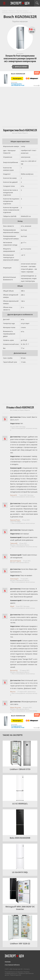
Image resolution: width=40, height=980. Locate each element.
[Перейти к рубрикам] (4, 3)
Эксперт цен (20, 3)
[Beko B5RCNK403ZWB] (20, 822)
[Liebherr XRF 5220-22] (20, 928)
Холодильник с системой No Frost (18, 85)
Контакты (27, 969)
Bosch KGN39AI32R (18, 74)
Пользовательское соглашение (14, 972)
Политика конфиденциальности (17, 973)
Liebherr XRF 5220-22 (20, 944)
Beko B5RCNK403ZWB (20, 838)
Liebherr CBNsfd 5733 (20, 769)
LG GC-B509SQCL (20, 804)
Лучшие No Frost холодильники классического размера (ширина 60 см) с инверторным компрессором (20, 59)
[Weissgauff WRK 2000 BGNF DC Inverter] (20, 891)
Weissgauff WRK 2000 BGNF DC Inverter (20, 908)
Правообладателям (16, 975)
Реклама (8, 962)
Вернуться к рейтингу (20, 67)
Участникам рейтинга (12, 965)
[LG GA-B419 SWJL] (20, 857)
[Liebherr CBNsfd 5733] (20, 754)
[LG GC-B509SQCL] (20, 788)
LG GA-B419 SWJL (20, 872)
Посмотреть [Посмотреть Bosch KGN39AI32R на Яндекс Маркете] (17, 79)
